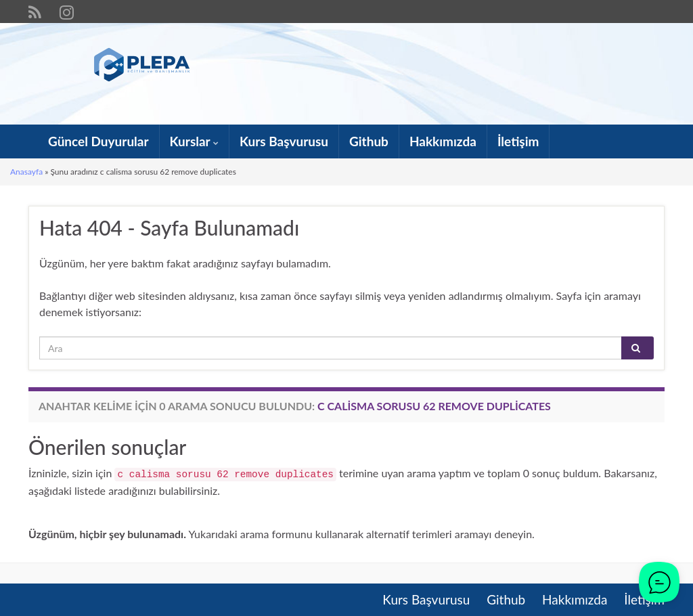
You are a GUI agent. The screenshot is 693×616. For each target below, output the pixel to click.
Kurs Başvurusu (284, 141)
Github (369, 141)
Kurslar (194, 141)
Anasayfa (26, 172)
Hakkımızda (443, 141)
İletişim (518, 141)
